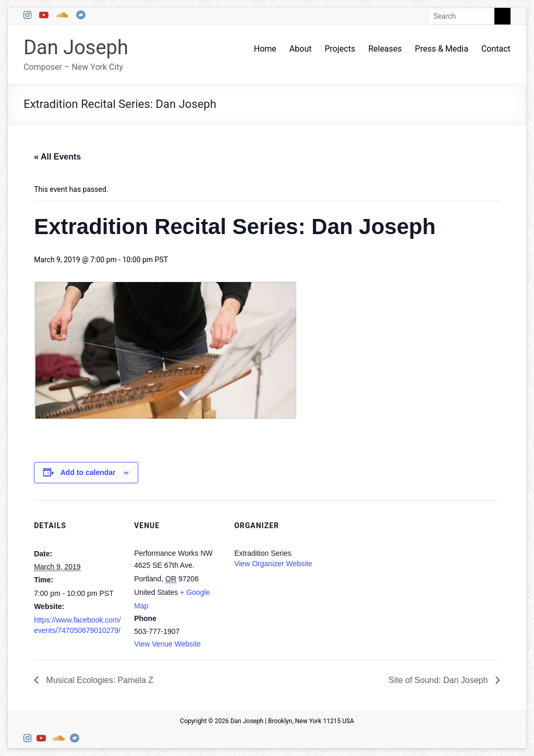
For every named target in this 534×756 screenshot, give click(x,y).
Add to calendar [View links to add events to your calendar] (88, 472)
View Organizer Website (273, 564)
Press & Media (442, 49)
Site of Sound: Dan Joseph (439, 680)
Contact (496, 49)
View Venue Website (167, 644)
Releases (385, 49)
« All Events (57, 157)
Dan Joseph (76, 47)
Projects (340, 49)
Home (265, 49)
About (301, 49)
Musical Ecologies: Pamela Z (99, 680)
